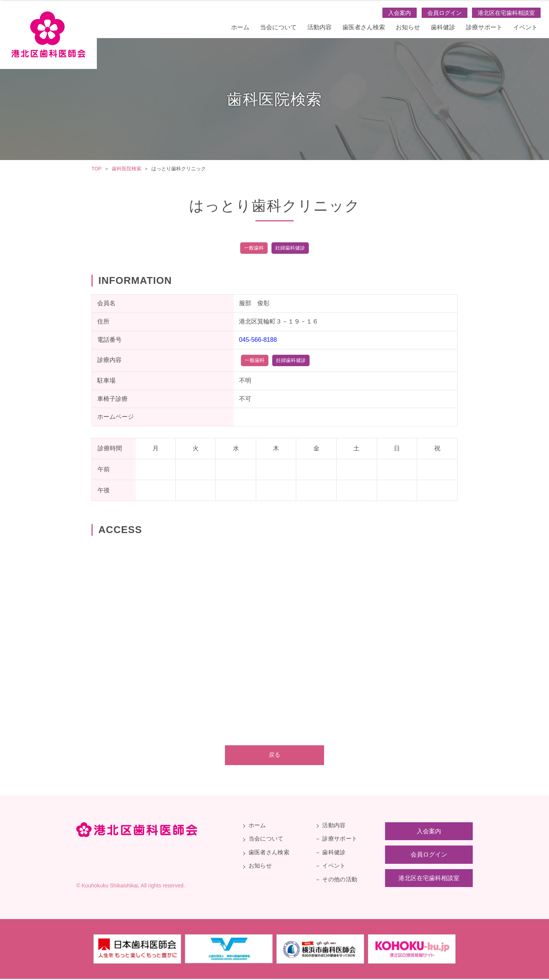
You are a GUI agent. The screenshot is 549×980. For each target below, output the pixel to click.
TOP (97, 169)
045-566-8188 (258, 340)
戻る (274, 755)
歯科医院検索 (127, 169)
